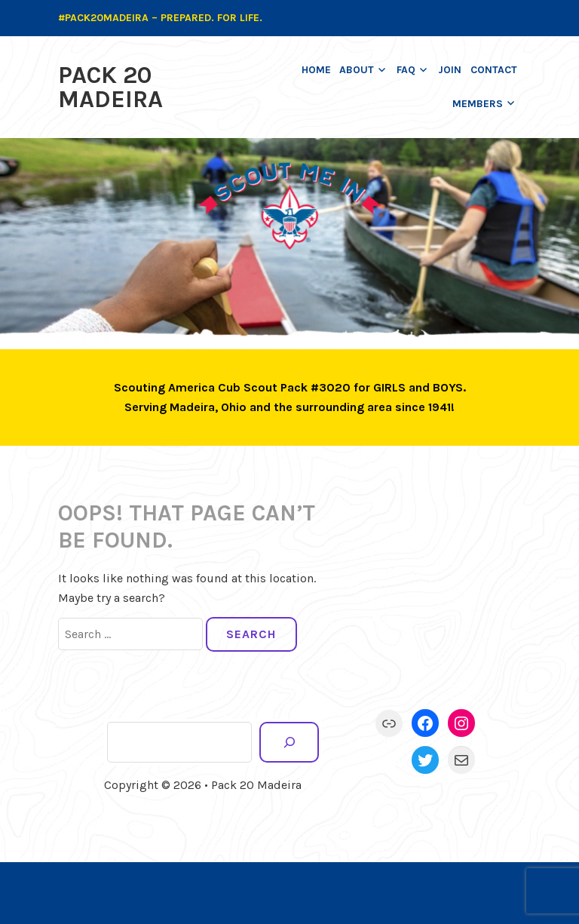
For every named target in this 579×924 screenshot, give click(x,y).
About (357, 70)
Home (316, 70)
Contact (494, 70)
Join (450, 70)
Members (478, 104)
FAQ (406, 70)
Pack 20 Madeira (110, 87)
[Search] (289, 742)
